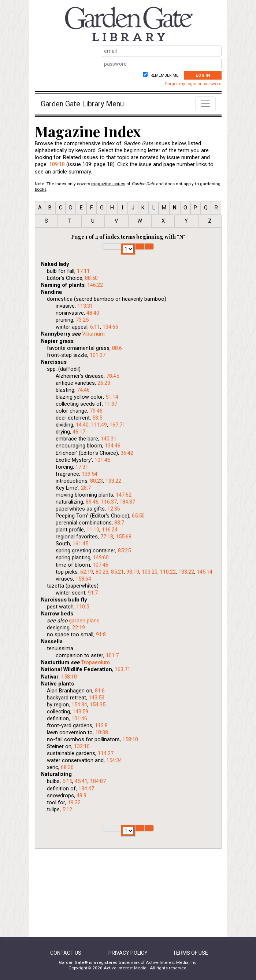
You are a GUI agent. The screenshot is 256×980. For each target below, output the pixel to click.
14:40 (82, 425)
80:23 (97, 481)
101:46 (79, 718)
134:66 (110, 327)
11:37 (111, 404)
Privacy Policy (128, 953)
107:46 (101, 565)
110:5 (83, 607)
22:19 (79, 628)
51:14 (112, 397)
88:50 (91, 278)
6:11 (95, 327)
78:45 (113, 376)
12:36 (114, 509)
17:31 (82, 467)
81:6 (100, 691)
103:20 (150, 572)
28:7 (86, 488)
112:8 (101, 725)
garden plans (84, 621)
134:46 (113, 446)
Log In (203, 75)
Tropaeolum (95, 662)
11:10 (93, 530)
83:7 (119, 523)
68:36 (67, 767)
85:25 (124, 551)
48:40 (93, 313)
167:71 (117, 425)
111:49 (99, 425)
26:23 (104, 383)
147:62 (124, 495)
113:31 (85, 306)
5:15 (67, 781)
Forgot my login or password (193, 84)
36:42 (127, 453)
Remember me (164, 75)
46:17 (79, 432)
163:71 (123, 669)
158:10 (69, 677)
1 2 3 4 (128, 249)
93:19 (133, 572)
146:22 (95, 285)
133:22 (113, 481)
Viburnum (93, 334)
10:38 (102, 732)
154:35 (98, 705)
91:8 (101, 635)
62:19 (87, 572)
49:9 (81, 796)
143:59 (80, 712)
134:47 (86, 789)
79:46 (96, 411)
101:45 (102, 460)
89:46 (92, 502)
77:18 (107, 537)
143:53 (97, 698)
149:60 (101, 557)
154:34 (79, 705)
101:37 (98, 355)
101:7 (112, 655)
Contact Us (66, 953)
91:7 (93, 593)
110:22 (168, 572)
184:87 (127, 502)
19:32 (74, 802)
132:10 (82, 746)
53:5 (97, 418)
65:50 (138, 516)
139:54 (90, 474)
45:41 (81, 781)
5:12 (67, 809)
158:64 (83, 579)
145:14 (205, 572)
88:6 (117, 348)
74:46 (83, 390)
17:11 (83, 271)
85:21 (117, 572)
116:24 (110, 530)
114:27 (106, 753)
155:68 (124, 537)
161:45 (80, 544)
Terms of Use (190, 953)
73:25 (82, 320)
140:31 (109, 439)
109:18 (57, 164)
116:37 (109, 502)
